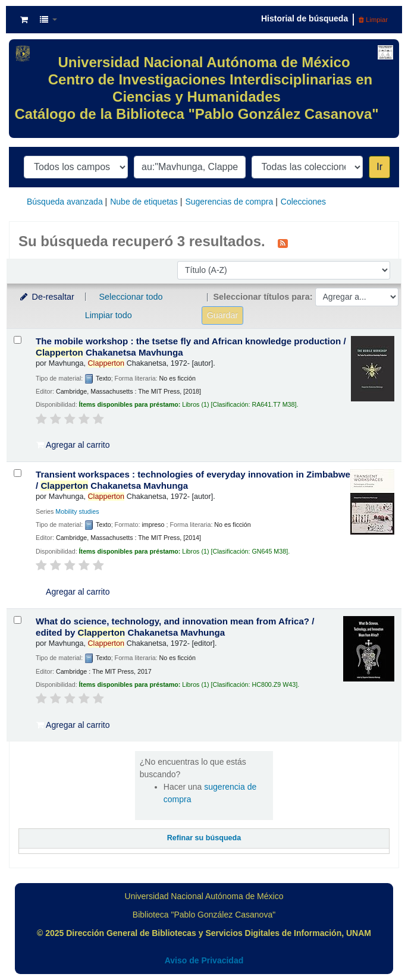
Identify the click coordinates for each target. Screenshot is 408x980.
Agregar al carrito (73, 445)
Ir (379, 167)
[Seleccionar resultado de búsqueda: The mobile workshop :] (18, 340)
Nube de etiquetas (144, 202)
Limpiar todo (109, 315)
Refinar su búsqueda (204, 838)
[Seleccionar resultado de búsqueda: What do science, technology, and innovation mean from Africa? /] (18, 620)
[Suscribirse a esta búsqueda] (283, 243)
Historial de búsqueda (305, 18)
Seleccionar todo (131, 297)
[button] (24, 20)
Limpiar (373, 20)
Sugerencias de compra (229, 202)
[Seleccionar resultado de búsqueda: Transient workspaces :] (18, 473)
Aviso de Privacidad (204, 960)
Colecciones (303, 202)
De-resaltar (46, 297)
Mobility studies (77, 511)
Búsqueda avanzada (65, 202)
